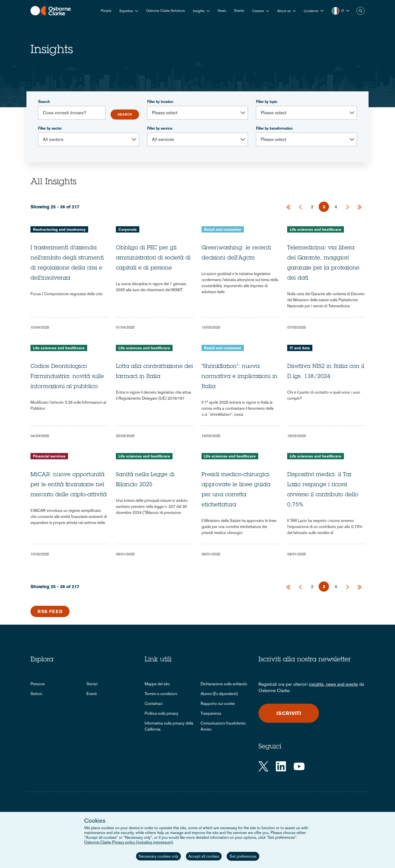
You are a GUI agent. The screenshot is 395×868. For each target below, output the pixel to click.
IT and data (300, 348)
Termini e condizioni (161, 694)
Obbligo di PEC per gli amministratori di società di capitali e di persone (153, 258)
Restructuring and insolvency (59, 229)
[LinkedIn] (281, 766)
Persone (38, 684)
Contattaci (154, 704)
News (222, 11)
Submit (125, 115)
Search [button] (360, 11)
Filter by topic (267, 102)
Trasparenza (211, 713)
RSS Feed (50, 611)
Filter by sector (50, 128)
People (106, 11)
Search (44, 102)
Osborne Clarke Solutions (166, 11)
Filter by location (160, 102)
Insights (199, 11)
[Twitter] (263, 766)
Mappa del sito (157, 684)
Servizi (92, 684)
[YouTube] (299, 766)
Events (239, 11)
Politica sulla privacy (161, 713)
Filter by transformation (274, 128)
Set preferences (243, 856)
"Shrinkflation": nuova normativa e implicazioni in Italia (240, 377)
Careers (258, 11)
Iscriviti (289, 713)
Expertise (126, 11)
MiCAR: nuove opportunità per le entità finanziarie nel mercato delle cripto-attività (69, 485)
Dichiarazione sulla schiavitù (224, 684)
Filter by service (160, 128)
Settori (36, 694)
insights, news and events (333, 684)
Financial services (49, 456)
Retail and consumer (223, 229)
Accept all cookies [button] (204, 856)
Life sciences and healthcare (316, 229)
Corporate (128, 229)
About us (284, 11)
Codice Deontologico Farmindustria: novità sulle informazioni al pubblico (67, 377)
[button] (314, 11)
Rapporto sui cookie (218, 704)
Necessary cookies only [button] (158, 856)
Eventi (92, 694)
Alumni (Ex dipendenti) (219, 694)
